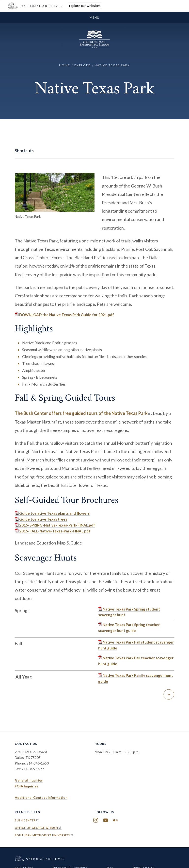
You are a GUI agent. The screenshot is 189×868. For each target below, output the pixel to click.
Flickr (115, 820)
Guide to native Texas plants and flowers (54, 513)
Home (65, 65)
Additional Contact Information (41, 797)
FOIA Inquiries (26, 786)
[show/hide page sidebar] (94, 151)
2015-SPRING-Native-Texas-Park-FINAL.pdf (57, 525)
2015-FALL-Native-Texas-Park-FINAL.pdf (55, 531)
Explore (82, 65)
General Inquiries (29, 780)
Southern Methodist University (44, 835)
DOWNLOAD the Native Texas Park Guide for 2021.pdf (67, 315)
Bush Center (27, 820)
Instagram (96, 820)
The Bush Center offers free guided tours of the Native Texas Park (83, 413)
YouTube (106, 820)
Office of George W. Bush (38, 828)
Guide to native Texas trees (43, 519)
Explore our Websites (85, 6)
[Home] (94, 46)
